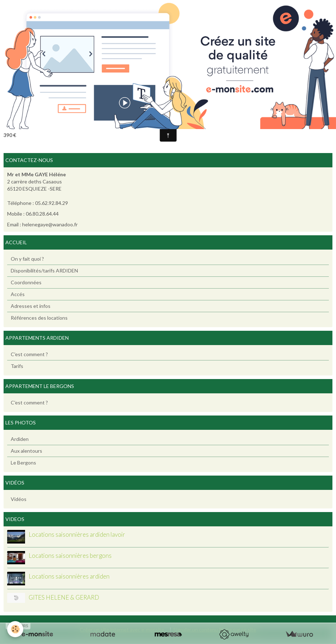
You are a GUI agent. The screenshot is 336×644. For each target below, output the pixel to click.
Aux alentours (26, 451)
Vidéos (19, 499)
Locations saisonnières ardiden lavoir (77, 535)
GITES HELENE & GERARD (64, 597)
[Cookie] (15, 629)
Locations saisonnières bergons (70, 555)
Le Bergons (23, 463)
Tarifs (17, 366)
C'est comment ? (29, 354)
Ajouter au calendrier (34, 124)
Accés (18, 294)
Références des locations (39, 318)
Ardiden (20, 439)
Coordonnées (26, 282)
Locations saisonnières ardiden (69, 577)
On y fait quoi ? (27, 259)
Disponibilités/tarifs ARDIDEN (44, 271)
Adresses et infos (31, 306)
